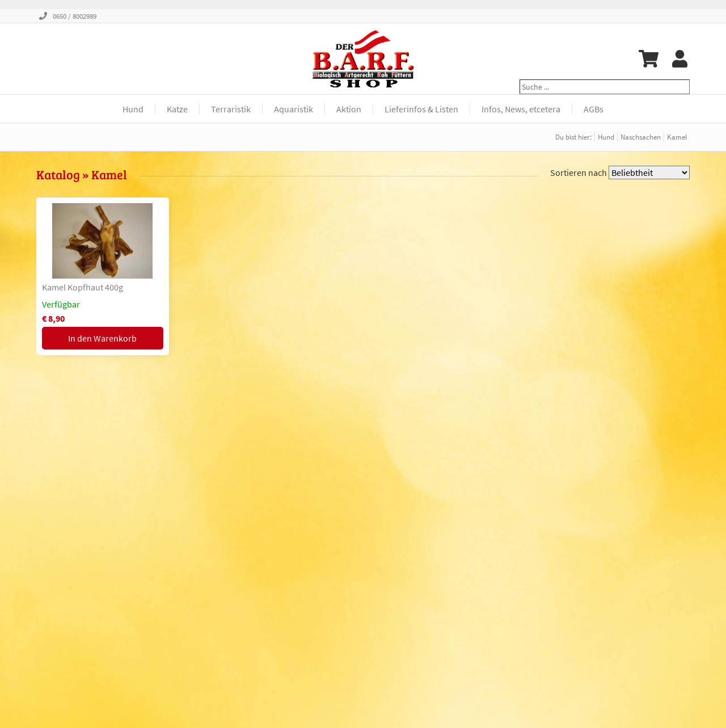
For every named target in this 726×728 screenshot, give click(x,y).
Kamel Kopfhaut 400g (83, 287)
